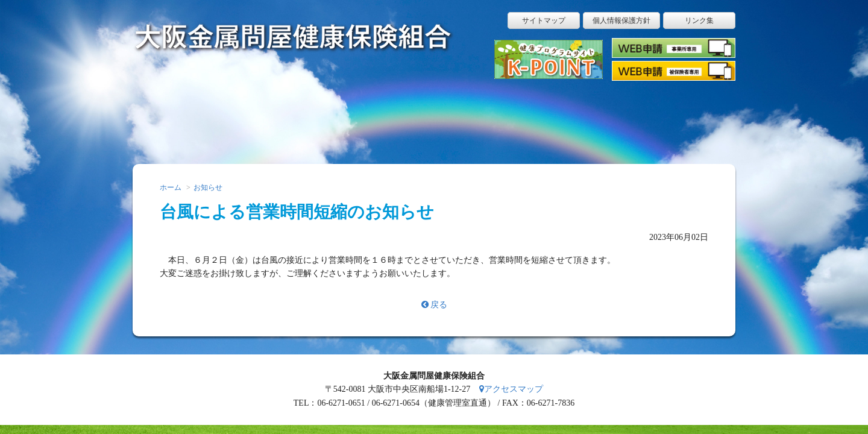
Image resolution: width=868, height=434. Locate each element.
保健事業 (520, 118)
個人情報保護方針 (621, 20)
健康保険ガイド (433, 118)
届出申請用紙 (261, 118)
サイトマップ (544, 20)
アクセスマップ (511, 389)
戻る (434, 305)
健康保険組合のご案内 (606, 118)
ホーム (175, 118)
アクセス (692, 118)
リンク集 (699, 20)
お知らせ (208, 187)
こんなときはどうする (347, 118)
